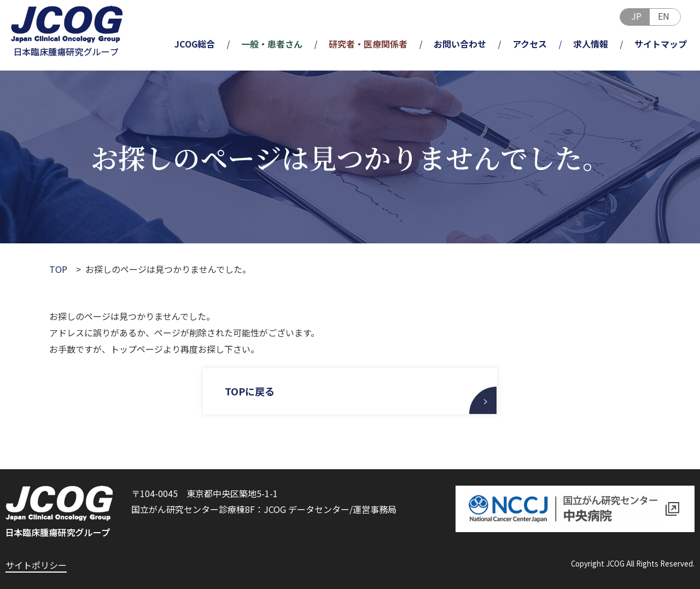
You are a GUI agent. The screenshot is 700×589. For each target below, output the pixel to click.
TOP (58, 269)
